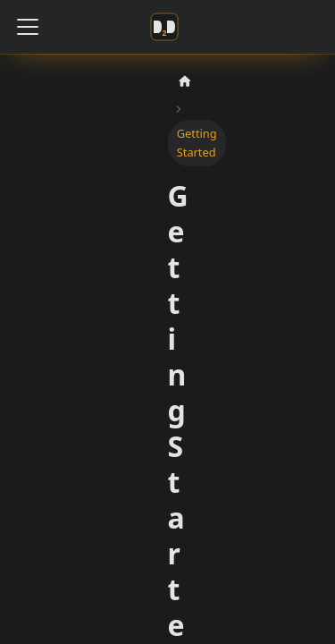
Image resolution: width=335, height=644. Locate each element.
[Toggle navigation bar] (28, 27)
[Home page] (185, 82)
